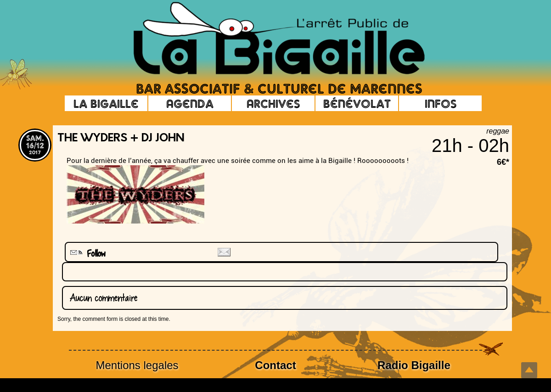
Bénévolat (357, 103)
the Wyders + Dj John (121, 139)
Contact (275, 365)
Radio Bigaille (414, 365)
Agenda (190, 103)
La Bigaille (106, 103)
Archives (273, 103)
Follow (87, 254)
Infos (441, 103)
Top (529, 370)
